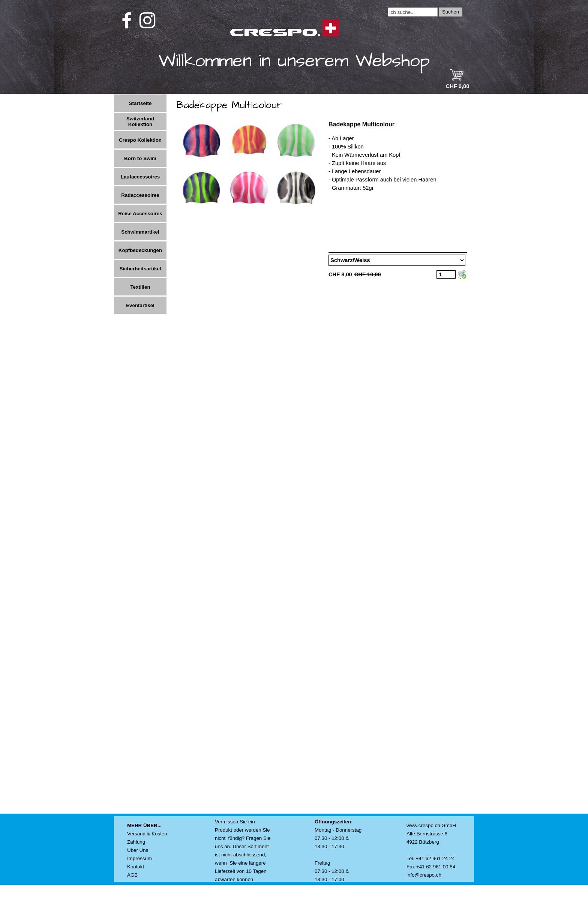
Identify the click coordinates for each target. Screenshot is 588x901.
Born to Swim (140, 158)
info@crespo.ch (424, 875)
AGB (132, 875)
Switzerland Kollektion (140, 121)
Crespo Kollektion (140, 140)
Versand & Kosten (147, 834)
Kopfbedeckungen (140, 250)
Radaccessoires (140, 195)
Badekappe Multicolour (361, 124)
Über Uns (138, 850)
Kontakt (136, 867)
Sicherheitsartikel (140, 269)
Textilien (140, 287)
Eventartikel (140, 305)
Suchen (451, 12)
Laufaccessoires (140, 177)
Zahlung (136, 842)
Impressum (139, 858)
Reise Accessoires (140, 214)
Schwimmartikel (140, 232)
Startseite (140, 103)
